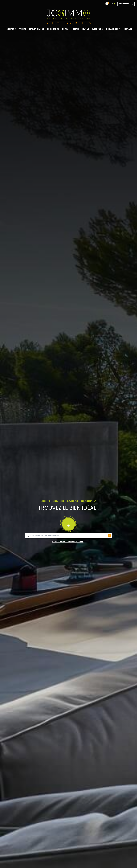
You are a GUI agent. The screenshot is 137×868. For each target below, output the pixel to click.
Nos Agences (112, 29)
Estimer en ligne (36, 29)
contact (128, 29)
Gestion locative (81, 29)
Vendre (23, 29)
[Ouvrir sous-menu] (16, 29)
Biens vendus (53, 29)
